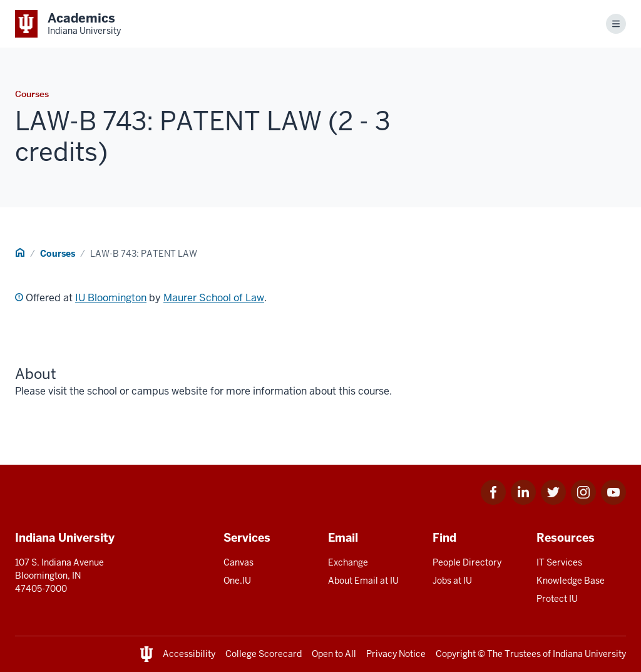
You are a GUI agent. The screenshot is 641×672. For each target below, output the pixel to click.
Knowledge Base (571, 581)
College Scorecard (264, 654)
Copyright (456, 654)
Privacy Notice (396, 654)
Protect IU (557, 599)
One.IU (237, 581)
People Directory (467, 562)
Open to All (334, 654)
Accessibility (189, 654)
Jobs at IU (452, 581)
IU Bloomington (111, 298)
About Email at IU (363, 581)
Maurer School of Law (214, 298)
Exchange (348, 562)
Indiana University (589, 654)
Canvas (238, 562)
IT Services (559, 562)
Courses (58, 254)
